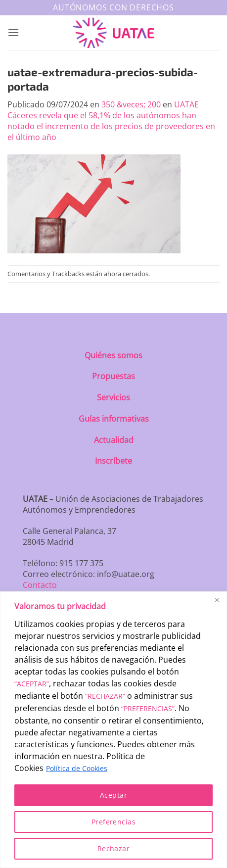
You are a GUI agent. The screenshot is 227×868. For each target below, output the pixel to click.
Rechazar (113, 848)
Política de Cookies (77, 768)
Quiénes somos (113, 355)
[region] (113, 730)
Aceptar (113, 795)
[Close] (217, 600)
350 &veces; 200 (131, 104)
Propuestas (113, 376)
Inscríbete (113, 461)
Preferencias (113, 822)
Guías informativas (114, 419)
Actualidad (114, 440)
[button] (13, 32)
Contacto (40, 585)
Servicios (113, 397)
